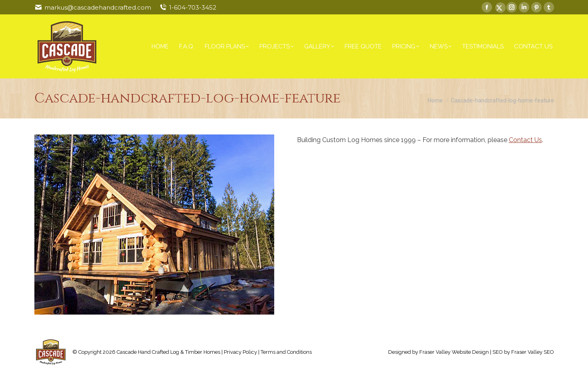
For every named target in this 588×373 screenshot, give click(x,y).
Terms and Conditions (286, 352)
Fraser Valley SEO (533, 352)
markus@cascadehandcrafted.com (98, 7)
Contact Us (525, 140)
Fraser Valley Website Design (454, 352)
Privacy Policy (240, 352)
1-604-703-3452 (193, 7)
